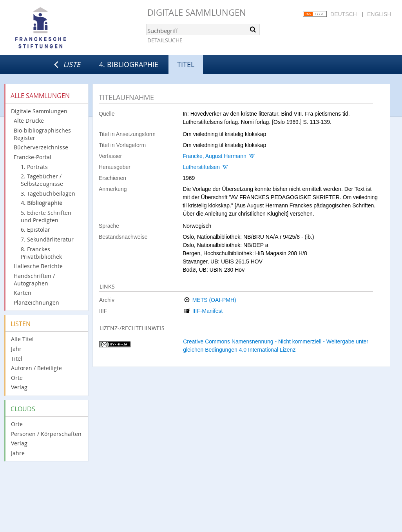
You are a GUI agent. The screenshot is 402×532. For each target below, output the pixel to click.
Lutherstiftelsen (201, 167)
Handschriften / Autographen (34, 280)
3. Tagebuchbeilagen (48, 193)
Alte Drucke (29, 121)
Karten (23, 293)
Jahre (18, 453)
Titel (17, 359)
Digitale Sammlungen (197, 12)
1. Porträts (34, 167)
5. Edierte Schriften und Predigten (46, 216)
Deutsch (344, 14)
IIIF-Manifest (208, 311)
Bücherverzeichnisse (41, 147)
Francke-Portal (33, 157)
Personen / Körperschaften (46, 434)
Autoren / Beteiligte (36, 368)
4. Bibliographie (129, 64)
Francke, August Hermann (215, 156)
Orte (17, 378)
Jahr (16, 349)
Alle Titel (22, 339)
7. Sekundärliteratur (47, 239)
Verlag (19, 387)
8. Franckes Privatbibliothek (41, 253)
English (379, 14)
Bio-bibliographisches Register (42, 134)
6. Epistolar (35, 230)
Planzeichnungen (36, 302)
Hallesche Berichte (38, 266)
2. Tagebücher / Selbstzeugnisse (42, 180)
